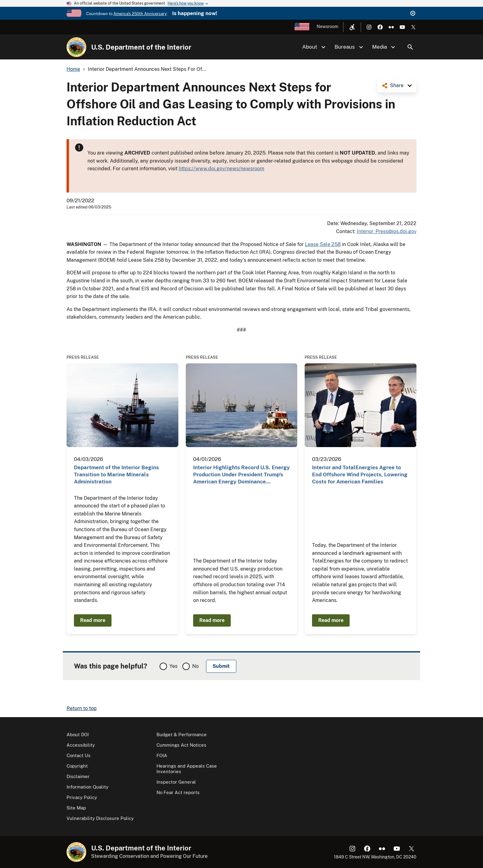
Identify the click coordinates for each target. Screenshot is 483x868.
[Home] (76, 47)
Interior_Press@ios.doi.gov (387, 231)
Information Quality (87, 787)
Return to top (82, 708)
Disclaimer (78, 776)
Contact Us (79, 755)
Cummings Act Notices (181, 745)
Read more (93, 620)
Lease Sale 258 (323, 244)
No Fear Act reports (178, 792)
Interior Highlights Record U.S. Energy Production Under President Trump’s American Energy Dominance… (241, 475)
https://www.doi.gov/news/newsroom (221, 169)
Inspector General (176, 782)
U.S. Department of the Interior (141, 47)
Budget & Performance (182, 735)
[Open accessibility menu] (352, 27)
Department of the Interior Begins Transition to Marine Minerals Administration (116, 475)
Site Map (76, 808)
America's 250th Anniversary (140, 14)
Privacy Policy (82, 797)
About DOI (78, 735)
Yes (173, 666)
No (195, 666)
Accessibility (81, 745)
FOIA (162, 755)
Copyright (77, 766)
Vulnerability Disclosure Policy (100, 818)
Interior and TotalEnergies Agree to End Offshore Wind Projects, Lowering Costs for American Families (360, 475)
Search (410, 47)
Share (397, 85)
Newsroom (327, 26)
